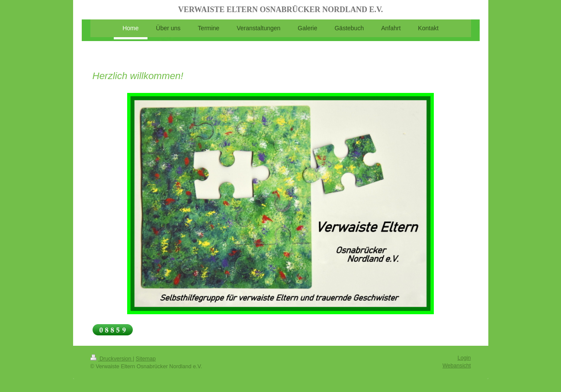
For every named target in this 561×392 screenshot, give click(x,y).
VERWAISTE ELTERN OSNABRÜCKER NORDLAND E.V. (280, 10)
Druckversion (112, 359)
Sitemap (146, 359)
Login (464, 358)
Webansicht (457, 366)
